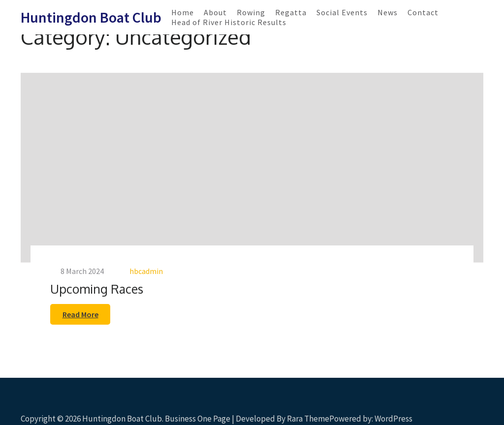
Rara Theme (308, 419)
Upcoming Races (97, 289)
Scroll (438, 404)
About (215, 12)
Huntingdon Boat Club (91, 17)
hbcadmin (146, 271)
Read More (80, 314)
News (388, 12)
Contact (423, 12)
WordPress (394, 419)
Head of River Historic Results (229, 22)
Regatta (291, 12)
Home (183, 12)
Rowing (251, 12)
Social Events (342, 12)
